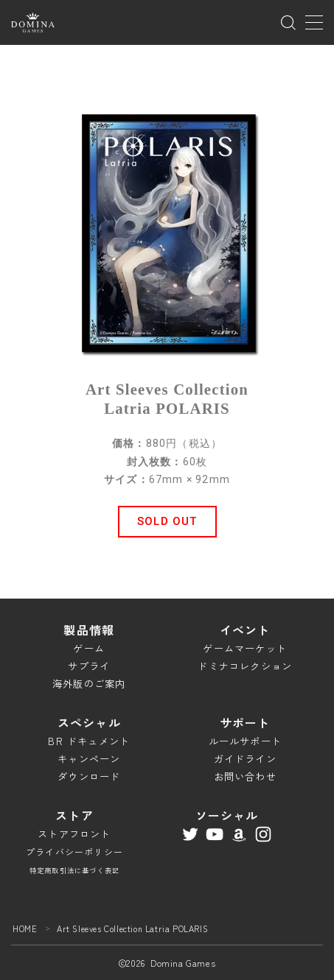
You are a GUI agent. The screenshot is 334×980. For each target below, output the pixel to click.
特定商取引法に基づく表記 (74, 870)
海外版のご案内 (89, 684)
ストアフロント (74, 834)
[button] (167, 522)
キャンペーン (89, 759)
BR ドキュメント (89, 741)
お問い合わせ (245, 776)
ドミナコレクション (245, 666)
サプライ (89, 666)
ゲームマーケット (245, 648)
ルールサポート (245, 741)
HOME (25, 928)
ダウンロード (89, 776)
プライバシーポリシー (74, 852)
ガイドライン (245, 759)
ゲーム (89, 648)
